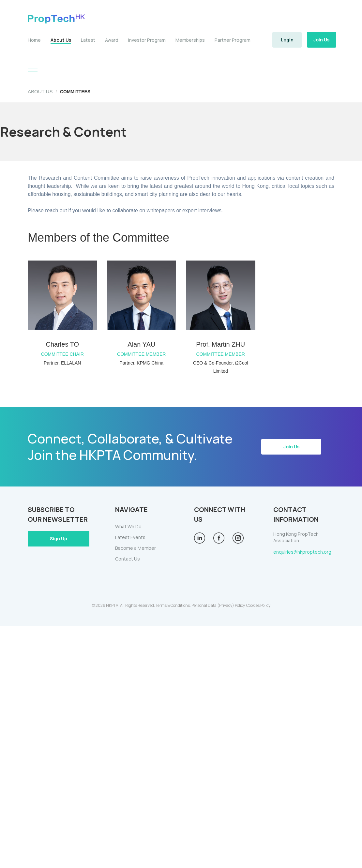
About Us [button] (61, 40)
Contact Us (128, 559)
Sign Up (59, 539)
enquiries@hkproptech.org (302, 552)
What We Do (128, 526)
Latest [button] (88, 40)
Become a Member (136, 548)
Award (112, 40)
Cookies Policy (258, 605)
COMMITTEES (75, 92)
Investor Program (147, 40)
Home (34, 40)
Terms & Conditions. (173, 605)
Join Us (321, 40)
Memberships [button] (190, 40)
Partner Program (233, 40)
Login (287, 40)
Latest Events (130, 537)
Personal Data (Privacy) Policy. (219, 605)
